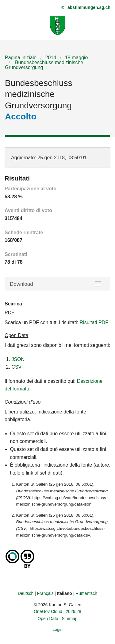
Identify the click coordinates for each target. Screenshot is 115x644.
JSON (18, 359)
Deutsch (26, 593)
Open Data (48, 619)
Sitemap (69, 619)
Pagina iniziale (21, 58)
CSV (16, 367)
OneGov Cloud (48, 611)
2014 (51, 58)
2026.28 (73, 611)
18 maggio (77, 58)
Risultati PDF (94, 322)
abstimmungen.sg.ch (89, 7)
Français (45, 593)
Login (57, 629)
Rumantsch (86, 593)
